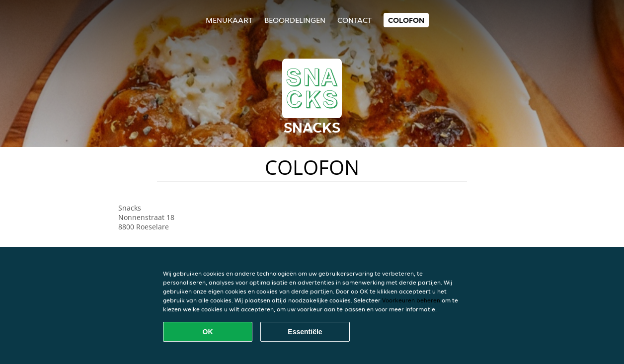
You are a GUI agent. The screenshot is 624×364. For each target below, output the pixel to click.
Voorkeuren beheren (411, 300)
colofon (406, 20)
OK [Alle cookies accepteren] (208, 332)
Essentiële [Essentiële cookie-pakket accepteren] (305, 332)
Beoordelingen (295, 20)
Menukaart (229, 20)
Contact (354, 20)
